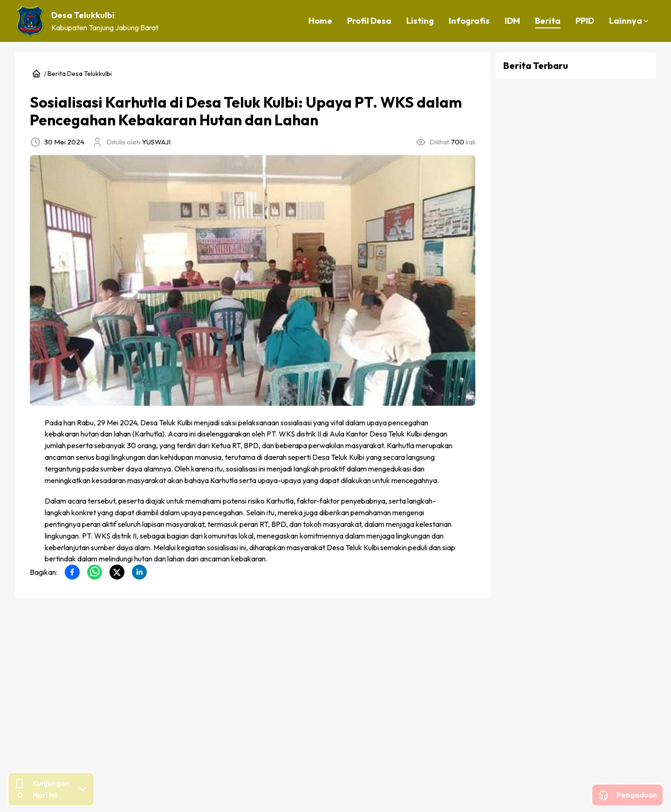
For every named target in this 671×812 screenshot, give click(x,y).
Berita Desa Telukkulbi (80, 74)
